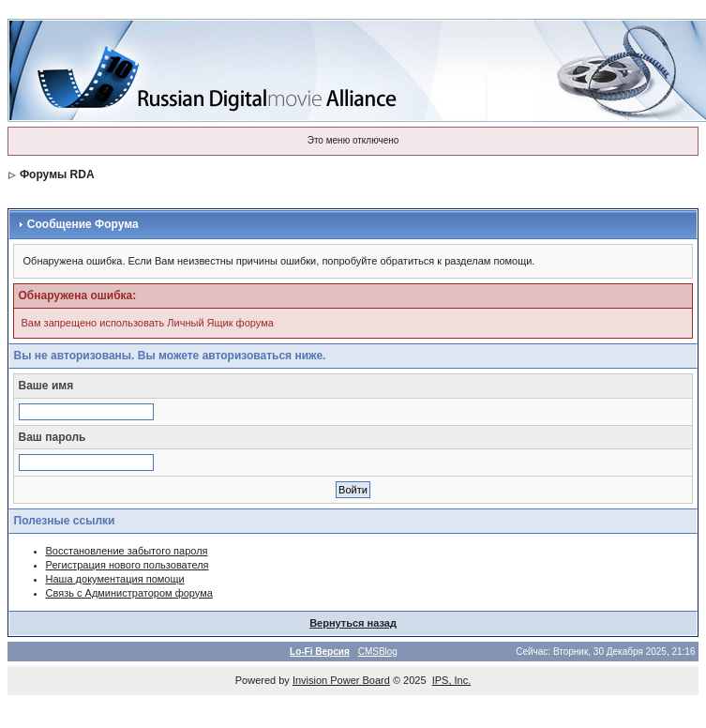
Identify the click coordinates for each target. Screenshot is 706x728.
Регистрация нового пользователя (128, 565)
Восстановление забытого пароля (127, 551)
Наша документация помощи (115, 579)
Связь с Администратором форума (129, 593)
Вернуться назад (353, 623)
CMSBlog (378, 652)
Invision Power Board (341, 680)
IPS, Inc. (452, 680)
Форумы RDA (57, 174)
